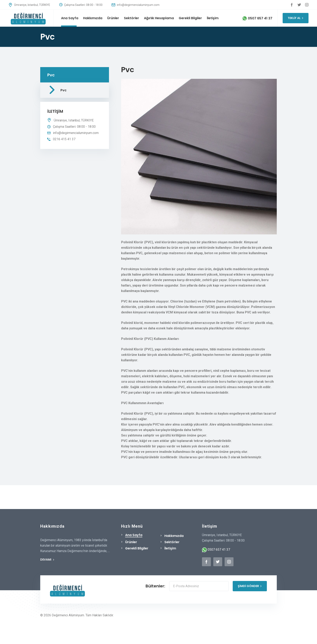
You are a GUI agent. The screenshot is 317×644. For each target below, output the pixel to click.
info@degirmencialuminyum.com (136, 5)
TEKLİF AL (296, 18)
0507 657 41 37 (257, 18)
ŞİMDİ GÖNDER (250, 586)
